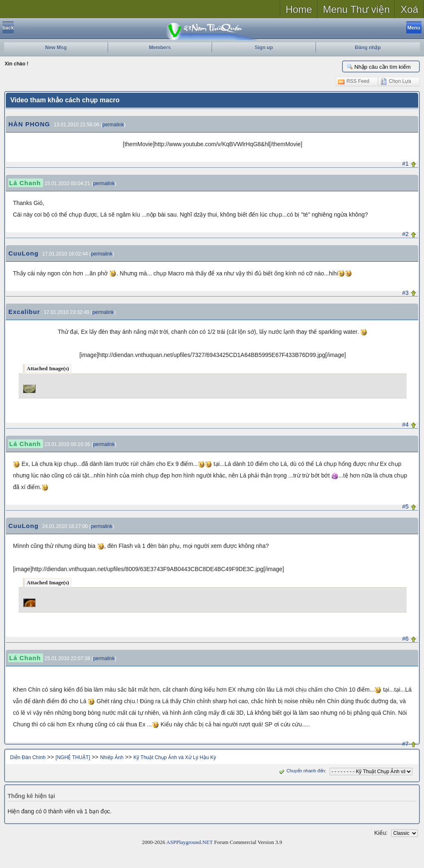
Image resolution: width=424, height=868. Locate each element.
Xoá (409, 9)
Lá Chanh (25, 183)
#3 (405, 293)
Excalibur (24, 312)
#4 (405, 424)
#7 (405, 744)
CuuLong (23, 253)
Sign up (264, 48)
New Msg (56, 48)
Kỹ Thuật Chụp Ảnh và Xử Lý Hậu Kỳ (175, 757)
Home (299, 9)
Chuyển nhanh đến (301, 771)
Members (160, 48)
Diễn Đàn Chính (28, 757)
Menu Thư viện (357, 9)
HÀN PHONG (29, 124)
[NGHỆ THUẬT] (73, 757)
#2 (405, 234)
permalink (113, 125)
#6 (405, 639)
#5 (405, 506)
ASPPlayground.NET (190, 842)
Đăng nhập (368, 48)
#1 (405, 164)
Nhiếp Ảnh (112, 757)
